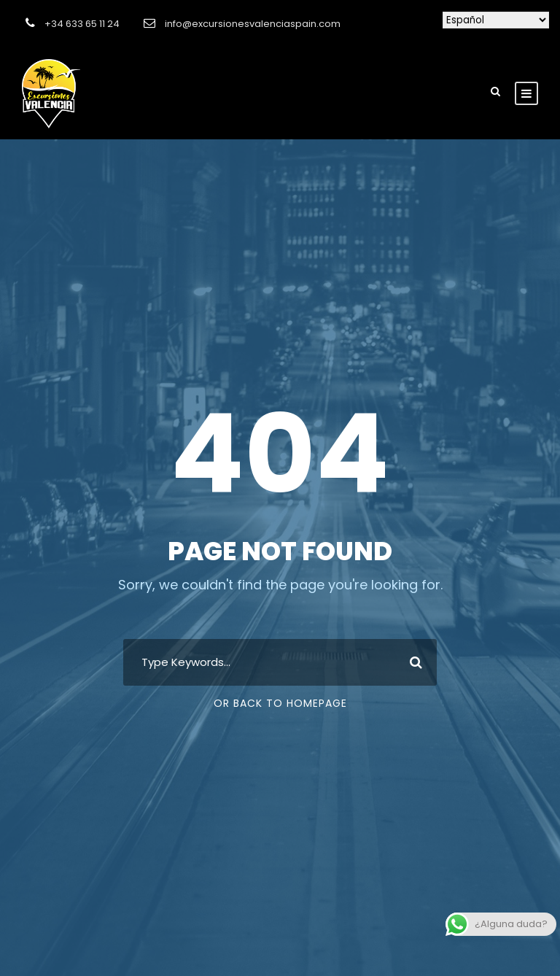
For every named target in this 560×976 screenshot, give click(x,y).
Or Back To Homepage (280, 703)
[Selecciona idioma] (496, 20)
